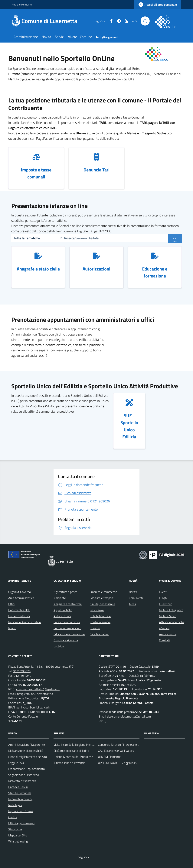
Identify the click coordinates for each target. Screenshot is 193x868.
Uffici (11, 604)
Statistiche (15, 829)
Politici (12, 628)
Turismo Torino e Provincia (69, 763)
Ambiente (60, 598)
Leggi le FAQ (16, 763)
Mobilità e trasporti (102, 598)
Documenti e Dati (19, 610)
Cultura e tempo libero (67, 628)
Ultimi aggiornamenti (21, 823)
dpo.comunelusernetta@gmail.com (129, 716)
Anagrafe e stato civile (68, 604)
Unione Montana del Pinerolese (73, 757)
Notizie (133, 592)
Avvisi (133, 604)
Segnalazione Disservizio (24, 775)
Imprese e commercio (104, 592)
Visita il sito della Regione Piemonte (76, 745)
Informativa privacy (20, 799)
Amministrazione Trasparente (27, 745)
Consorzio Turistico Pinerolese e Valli (120, 745)
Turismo (95, 628)
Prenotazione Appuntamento (26, 769)
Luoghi (163, 598)
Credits (13, 817)
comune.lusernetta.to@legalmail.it (38, 689)
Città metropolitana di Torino (71, 751)
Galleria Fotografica (171, 610)
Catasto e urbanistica (67, 622)
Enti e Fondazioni (19, 616)
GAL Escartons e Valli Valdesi (116, 751)
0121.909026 (22, 671)
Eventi (163, 592)
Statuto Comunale (20, 793)
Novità (46, 37)
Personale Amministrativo (25, 622)
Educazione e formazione (69, 634)
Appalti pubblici (63, 610)
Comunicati (136, 598)
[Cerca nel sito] (145, 21)
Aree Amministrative (21, 598)
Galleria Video (168, 616)
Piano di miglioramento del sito (28, 757)
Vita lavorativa (100, 634)
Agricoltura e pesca (65, 592)
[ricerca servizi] (175, 239)
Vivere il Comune (80, 37)
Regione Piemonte (22, 4)
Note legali (15, 805)
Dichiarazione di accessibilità (26, 751)
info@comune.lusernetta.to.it (35, 694)
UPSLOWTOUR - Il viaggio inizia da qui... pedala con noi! (132, 763)
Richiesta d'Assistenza (22, 781)
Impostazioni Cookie (21, 811)
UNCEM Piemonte (109, 757)
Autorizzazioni (62, 616)
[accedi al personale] (158, 5)
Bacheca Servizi (18, 787)
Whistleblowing (18, 841)
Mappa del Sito (18, 835)
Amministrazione (26, 37)
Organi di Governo (20, 592)
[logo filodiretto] (168, 21)
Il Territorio (166, 604)
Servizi (60, 37)
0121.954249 (23, 676)
